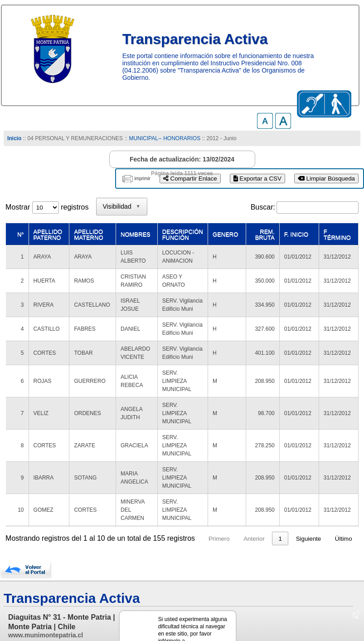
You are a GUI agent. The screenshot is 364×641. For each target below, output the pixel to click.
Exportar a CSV (257, 179)
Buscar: (263, 207)
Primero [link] (219, 506)
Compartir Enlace (190, 179)
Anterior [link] (254, 506)
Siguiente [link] (309, 506)
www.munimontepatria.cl (46, 602)
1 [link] (280, 506)
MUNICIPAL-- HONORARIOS (165, 138)
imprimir (142, 179)
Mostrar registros (47, 207)
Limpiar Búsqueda (326, 179)
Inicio (14, 138)
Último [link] (344, 506)
